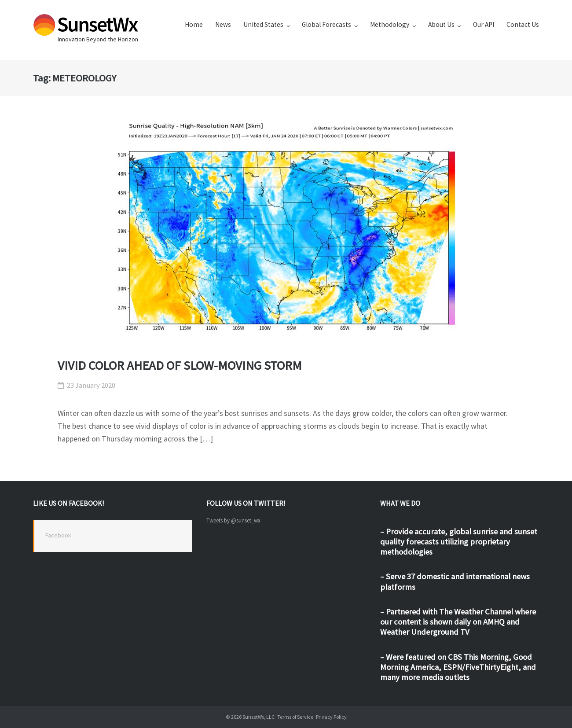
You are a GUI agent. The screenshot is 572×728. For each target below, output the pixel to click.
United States (263, 24)
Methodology (390, 24)
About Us (441, 24)
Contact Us (523, 24)
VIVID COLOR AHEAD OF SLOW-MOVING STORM (180, 365)
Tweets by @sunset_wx (233, 520)
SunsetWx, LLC (258, 717)
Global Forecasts (326, 24)
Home (194, 24)
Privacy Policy (331, 717)
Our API (484, 24)
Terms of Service (295, 717)
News (223, 24)
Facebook (58, 535)
